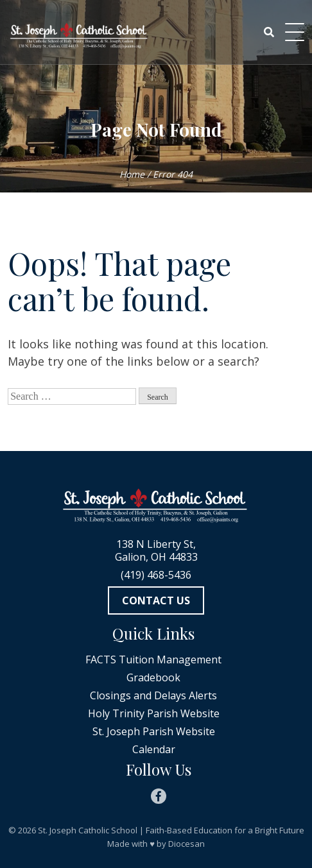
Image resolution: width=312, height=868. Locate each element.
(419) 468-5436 (156, 575)
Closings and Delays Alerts (153, 695)
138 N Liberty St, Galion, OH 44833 (156, 550)
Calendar (154, 749)
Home (132, 174)
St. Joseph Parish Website (154, 731)
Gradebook (153, 677)
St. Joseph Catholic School (88, 830)
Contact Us (156, 600)
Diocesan (186, 844)
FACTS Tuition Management (153, 660)
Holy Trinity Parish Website (154, 713)
